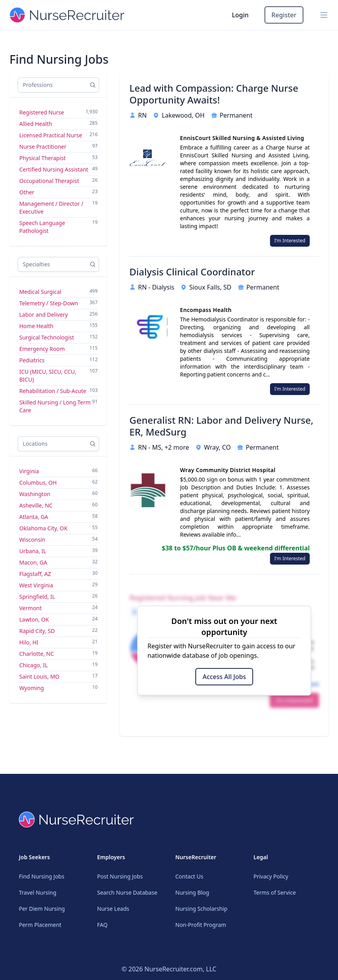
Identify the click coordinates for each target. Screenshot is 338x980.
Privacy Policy (271, 876)
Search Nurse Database (127, 892)
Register (284, 15)
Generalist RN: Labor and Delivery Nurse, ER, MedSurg (221, 426)
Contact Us (189, 876)
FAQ (102, 925)
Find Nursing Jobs (42, 876)
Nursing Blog (192, 892)
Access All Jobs (224, 677)
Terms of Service (275, 892)
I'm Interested (290, 241)
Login (240, 15)
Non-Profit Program (201, 925)
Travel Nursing (38, 892)
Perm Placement (40, 925)
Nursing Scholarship (201, 909)
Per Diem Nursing (42, 909)
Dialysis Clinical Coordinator (192, 272)
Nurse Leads (113, 909)
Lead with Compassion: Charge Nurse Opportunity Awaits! (214, 94)
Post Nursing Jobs (120, 876)
